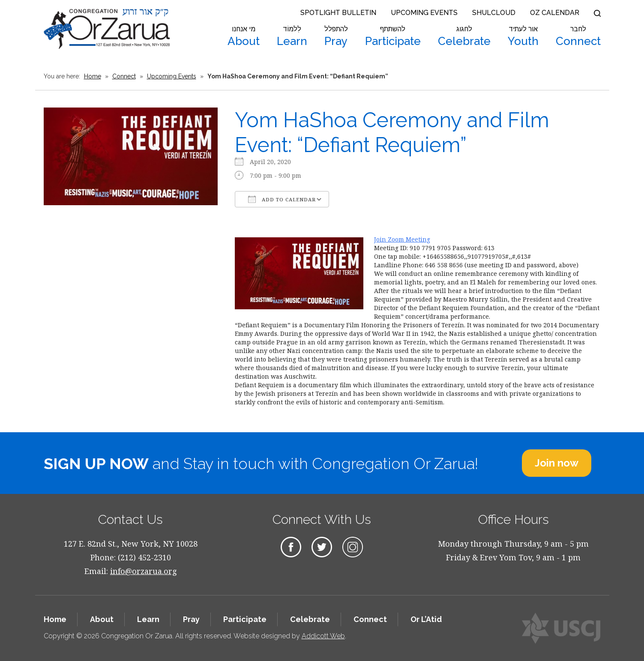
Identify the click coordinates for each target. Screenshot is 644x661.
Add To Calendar (282, 199)
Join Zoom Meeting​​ (402, 239)
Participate (393, 36)
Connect (578, 36)
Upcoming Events (424, 13)
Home (93, 76)
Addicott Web (323, 636)
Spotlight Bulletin (338, 13)
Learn (292, 36)
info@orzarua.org (144, 571)
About (244, 36)
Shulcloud (494, 13)
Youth (523, 36)
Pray (336, 36)
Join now (557, 463)
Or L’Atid (426, 619)
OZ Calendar (555, 13)
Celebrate (464, 36)
